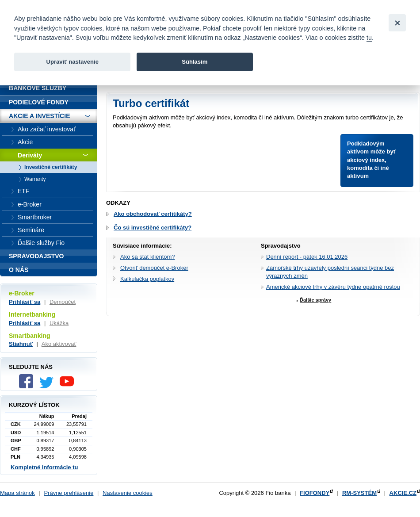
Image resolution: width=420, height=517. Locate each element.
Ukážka (59, 323)
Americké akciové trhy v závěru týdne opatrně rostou (333, 287)
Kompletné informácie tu (44, 467)
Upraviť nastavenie (72, 62)
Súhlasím (195, 62)
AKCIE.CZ (403, 493)
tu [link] (369, 38)
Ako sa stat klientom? (148, 257)
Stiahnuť (21, 344)
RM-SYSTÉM (359, 493)
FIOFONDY (315, 493)
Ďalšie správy (315, 300)
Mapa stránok (17, 493)
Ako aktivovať (59, 344)
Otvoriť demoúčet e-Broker (154, 268)
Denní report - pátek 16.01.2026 (307, 257)
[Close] (397, 23)
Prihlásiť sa (25, 302)
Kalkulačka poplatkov (147, 279)
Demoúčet (63, 302)
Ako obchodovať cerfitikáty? (153, 214)
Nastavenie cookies (128, 493)
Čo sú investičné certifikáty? (153, 228)
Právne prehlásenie (69, 493)
